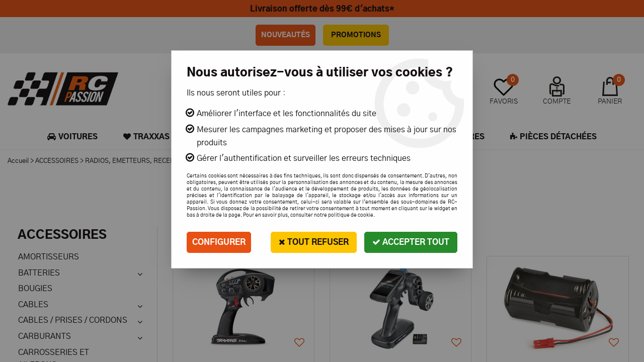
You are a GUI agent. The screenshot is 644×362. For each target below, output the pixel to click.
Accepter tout (411, 242)
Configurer (219, 242)
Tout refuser (314, 242)
